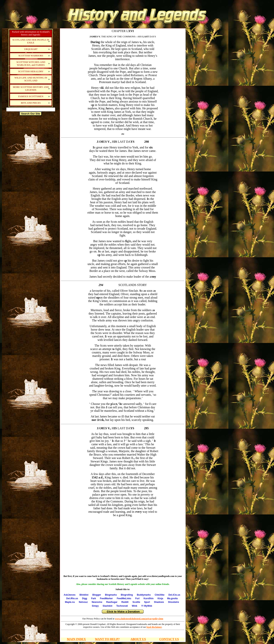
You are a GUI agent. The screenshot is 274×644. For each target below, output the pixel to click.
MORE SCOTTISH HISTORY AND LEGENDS (31, 89)
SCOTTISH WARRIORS (31, 56)
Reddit (125, 602)
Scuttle (136, 602)
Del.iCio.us (174, 595)
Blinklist (84, 595)
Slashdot (108, 606)
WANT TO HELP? (107, 639)
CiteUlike (160, 595)
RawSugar (112, 602)
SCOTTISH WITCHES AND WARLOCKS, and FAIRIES (31, 64)
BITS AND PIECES (31, 103)
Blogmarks (111, 595)
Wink (135, 606)
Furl (137, 598)
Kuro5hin (149, 598)
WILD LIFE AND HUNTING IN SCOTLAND (31, 79)
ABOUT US (138, 639)
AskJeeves (70, 595)
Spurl (147, 602)
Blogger (97, 595)
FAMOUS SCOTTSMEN (31, 96)
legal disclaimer (154, 627)
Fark (94, 598)
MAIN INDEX (76, 639)
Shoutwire (174, 602)
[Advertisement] (31, 176)
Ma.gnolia (172, 598)
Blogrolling (127, 595)
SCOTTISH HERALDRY (31, 71)
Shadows (159, 602)
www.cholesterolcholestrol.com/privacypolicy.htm (139, 619)
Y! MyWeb (147, 606)
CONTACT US (169, 639)
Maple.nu (70, 602)
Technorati (122, 606)
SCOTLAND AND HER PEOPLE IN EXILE (31, 41)
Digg (85, 598)
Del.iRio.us (72, 598)
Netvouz (83, 602)
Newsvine (97, 602)
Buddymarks (144, 595)
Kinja (160, 598)
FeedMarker (106, 598)
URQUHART (31, 49)
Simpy (95, 606)
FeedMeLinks (124, 598)
